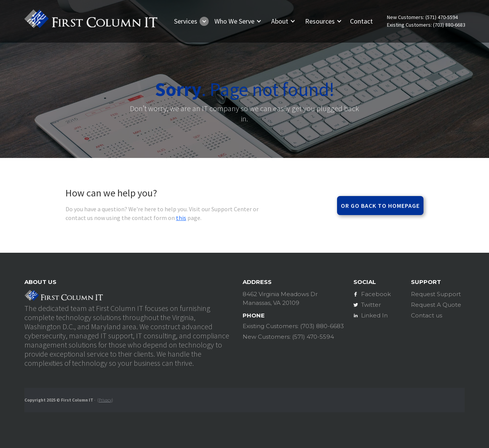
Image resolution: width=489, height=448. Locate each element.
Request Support (436, 294)
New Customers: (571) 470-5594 (422, 17)
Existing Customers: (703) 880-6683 (426, 25)
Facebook (376, 294)
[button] (190, 21)
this (181, 218)
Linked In (374, 315)
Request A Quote (436, 305)
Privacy (105, 400)
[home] (91, 21)
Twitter (371, 305)
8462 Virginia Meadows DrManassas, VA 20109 (280, 298)
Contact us (427, 315)
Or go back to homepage (380, 206)
